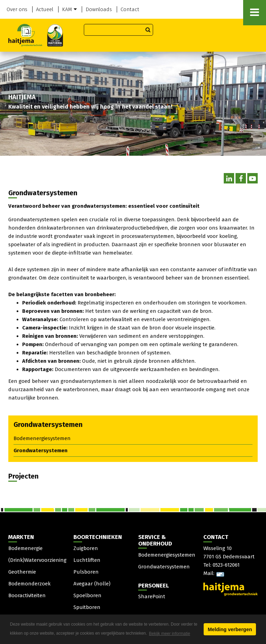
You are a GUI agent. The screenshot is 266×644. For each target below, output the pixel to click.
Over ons (17, 9)
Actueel (45, 9)
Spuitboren (87, 607)
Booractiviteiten (27, 595)
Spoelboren (87, 595)
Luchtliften (87, 560)
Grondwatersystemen (41, 450)
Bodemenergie (25, 548)
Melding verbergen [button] (230, 629)
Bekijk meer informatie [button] (170, 634)
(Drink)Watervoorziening (37, 560)
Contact (130, 9)
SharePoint (152, 596)
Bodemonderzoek (29, 584)
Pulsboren (86, 572)
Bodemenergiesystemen (42, 438)
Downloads (99, 9)
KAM (69, 9)
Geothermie (22, 572)
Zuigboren (86, 548)
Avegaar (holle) (92, 584)
